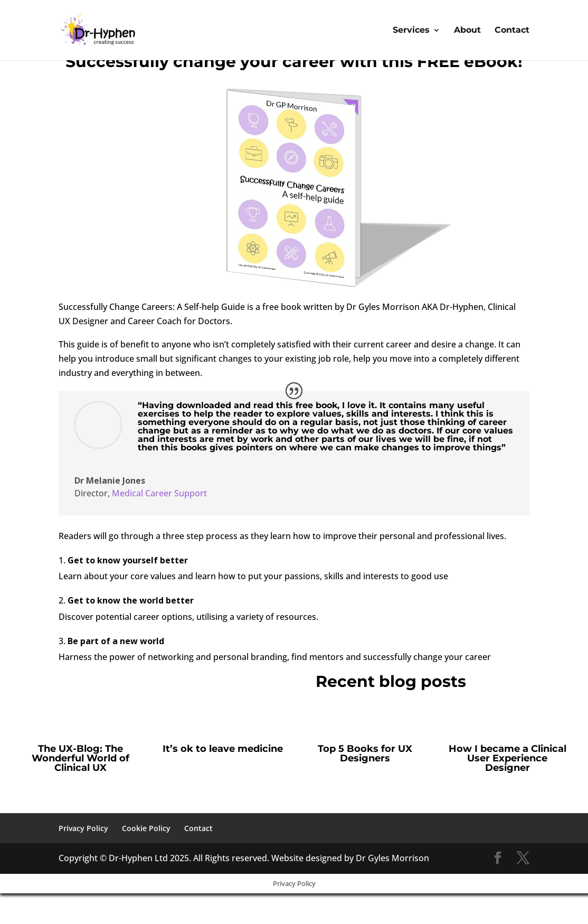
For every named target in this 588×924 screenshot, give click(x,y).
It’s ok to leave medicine (223, 749)
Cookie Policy (146, 828)
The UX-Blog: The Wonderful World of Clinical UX (80, 758)
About (467, 31)
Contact (512, 31)
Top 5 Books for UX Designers (365, 753)
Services (411, 31)
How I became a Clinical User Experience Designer (508, 758)
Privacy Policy (83, 828)
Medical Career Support (159, 493)
